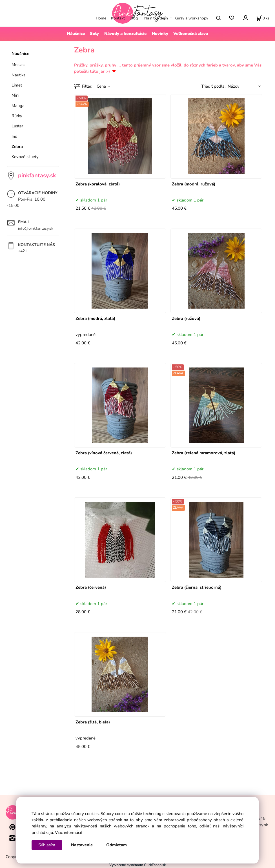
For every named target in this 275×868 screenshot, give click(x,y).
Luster (17, 126)
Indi (15, 136)
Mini (15, 95)
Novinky (160, 34)
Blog (134, 18)
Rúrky (17, 116)
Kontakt (118, 18)
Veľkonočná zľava (191, 34)
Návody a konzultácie (125, 34)
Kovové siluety (25, 157)
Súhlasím (47, 845)
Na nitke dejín (156, 18)
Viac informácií (68, 832)
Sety (94, 34)
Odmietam (117, 845)
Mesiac (18, 65)
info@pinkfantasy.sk (36, 228)
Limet (17, 85)
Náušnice (76, 34)
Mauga (18, 106)
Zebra (17, 147)
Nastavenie (82, 845)
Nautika (19, 75)
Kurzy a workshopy (191, 18)
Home (101, 18)
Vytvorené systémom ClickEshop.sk (137, 865)
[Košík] (263, 18)
